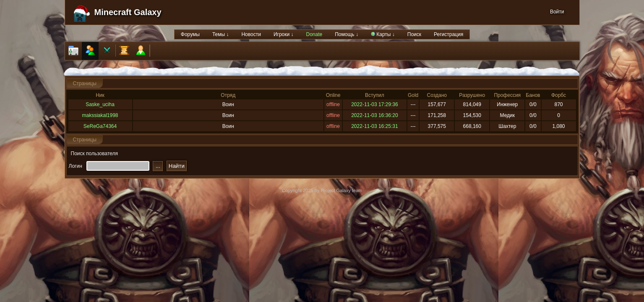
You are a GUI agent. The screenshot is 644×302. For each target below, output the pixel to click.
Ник (100, 95)
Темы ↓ (221, 34)
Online (333, 95)
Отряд (228, 95)
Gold (413, 95)
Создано (437, 95)
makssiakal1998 (100, 115)
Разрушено (472, 95)
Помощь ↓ (347, 34)
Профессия (507, 95)
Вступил (375, 95)
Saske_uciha (100, 104)
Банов (533, 95)
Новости (251, 34)
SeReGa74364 (100, 126)
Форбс (559, 95)
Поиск (414, 34)
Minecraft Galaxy (128, 12)
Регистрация (448, 34)
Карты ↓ (383, 34)
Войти (557, 12)
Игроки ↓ (284, 34)
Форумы (190, 34)
